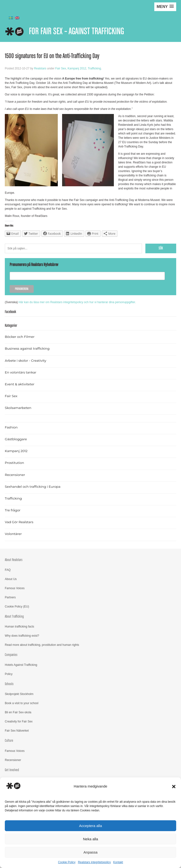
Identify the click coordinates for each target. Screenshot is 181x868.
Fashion (11, 427)
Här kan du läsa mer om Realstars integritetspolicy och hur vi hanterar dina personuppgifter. (77, 302)
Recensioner (15, 475)
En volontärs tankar (21, 372)
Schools (9, 684)
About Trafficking (14, 617)
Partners (10, 597)
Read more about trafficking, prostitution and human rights (42, 645)
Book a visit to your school (22, 703)
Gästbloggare (16, 439)
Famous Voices (15, 588)
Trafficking (94, 68)
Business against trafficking (27, 348)
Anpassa (90, 852)
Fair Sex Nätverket (17, 731)
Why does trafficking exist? (22, 636)
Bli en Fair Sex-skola (18, 712)
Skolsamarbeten (18, 408)
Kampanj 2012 (77, 68)
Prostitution (14, 463)
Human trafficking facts (19, 627)
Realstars (40, 68)
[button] (174, 787)
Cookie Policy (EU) (17, 607)
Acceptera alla (90, 826)
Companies (11, 655)
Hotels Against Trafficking (21, 665)
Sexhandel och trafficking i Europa (33, 487)
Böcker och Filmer (20, 337)
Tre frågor (13, 510)
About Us (11, 579)
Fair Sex (61, 68)
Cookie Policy (67, 862)
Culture (9, 741)
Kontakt (118, 862)
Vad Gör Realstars (19, 522)
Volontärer (13, 534)
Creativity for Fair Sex (19, 721)
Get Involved (12, 770)
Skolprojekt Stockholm (19, 694)
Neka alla (91, 839)
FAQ (8, 570)
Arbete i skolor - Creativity (26, 361)
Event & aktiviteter (20, 384)
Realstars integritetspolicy (94, 862)
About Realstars (14, 560)
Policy (9, 674)
